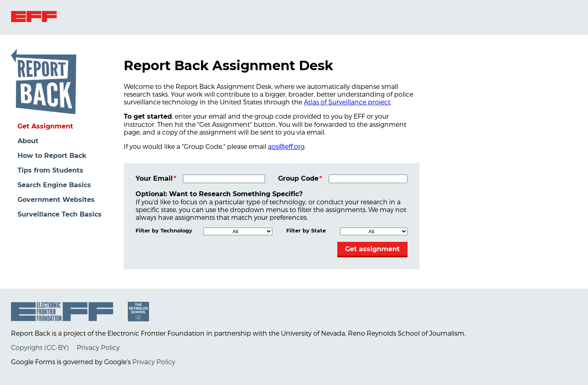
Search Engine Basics (54, 185)
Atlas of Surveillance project (347, 102)
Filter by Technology (164, 231)
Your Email (154, 178)
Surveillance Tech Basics (60, 214)
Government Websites (56, 200)
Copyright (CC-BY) (40, 347)
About (28, 141)
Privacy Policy (98, 347)
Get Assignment (45, 126)
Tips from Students (50, 170)
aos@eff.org (286, 146)
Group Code (298, 178)
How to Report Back (52, 156)
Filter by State (306, 231)
